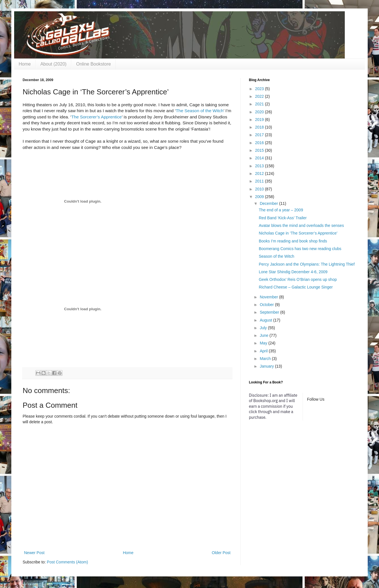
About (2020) (54, 64)
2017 (260, 135)
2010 (260, 189)
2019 (260, 120)
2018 (260, 127)
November (269, 297)
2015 (260, 150)
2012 (260, 173)
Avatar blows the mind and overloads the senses (301, 225)
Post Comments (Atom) (67, 562)
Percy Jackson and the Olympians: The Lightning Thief (307, 264)
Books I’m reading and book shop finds (293, 241)
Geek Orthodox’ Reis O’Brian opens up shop (298, 279)
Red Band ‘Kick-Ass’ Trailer (283, 218)
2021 (260, 104)
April (264, 351)
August (266, 320)
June (264, 335)
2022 (260, 96)
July (264, 328)
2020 (260, 112)
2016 (260, 143)
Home (25, 64)
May (264, 343)
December (269, 203)
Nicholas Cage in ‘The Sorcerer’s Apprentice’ (298, 233)
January (267, 366)
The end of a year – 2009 (281, 210)
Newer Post (34, 553)
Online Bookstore (93, 64)
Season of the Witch (276, 256)
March (266, 359)
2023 (260, 89)
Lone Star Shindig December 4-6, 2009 (293, 272)
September (270, 312)
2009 (260, 197)
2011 (260, 181)
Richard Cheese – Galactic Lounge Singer (296, 287)
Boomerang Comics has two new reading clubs (300, 249)
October (267, 305)
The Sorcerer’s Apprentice (96, 117)
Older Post (221, 553)
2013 (260, 166)
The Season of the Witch (200, 111)
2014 (260, 158)
